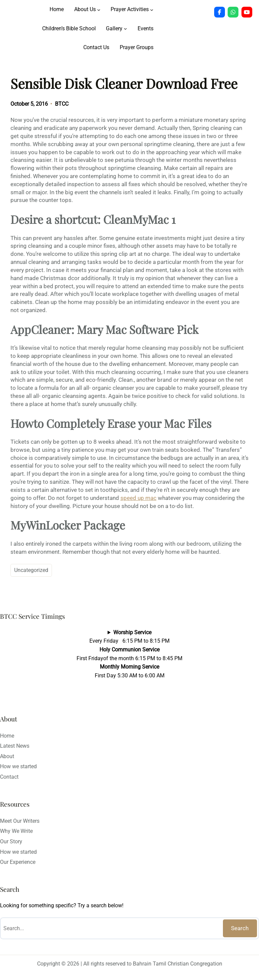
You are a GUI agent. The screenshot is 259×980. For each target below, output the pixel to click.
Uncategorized (31, 570)
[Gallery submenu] (125, 29)
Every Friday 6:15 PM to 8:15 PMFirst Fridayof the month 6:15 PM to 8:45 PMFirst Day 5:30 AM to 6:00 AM (129, 654)
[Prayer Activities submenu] (152, 9)
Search (240, 928)
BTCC (62, 104)
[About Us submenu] (99, 9)
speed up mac (138, 498)
